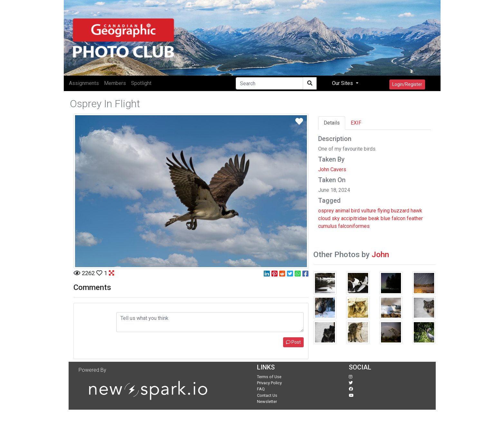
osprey (326, 211)
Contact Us (267, 395)
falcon (399, 218)
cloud (324, 218)
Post (293, 342)
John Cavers (332, 169)
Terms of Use (269, 377)
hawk (416, 211)
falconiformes (354, 226)
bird (355, 211)
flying (384, 211)
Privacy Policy (269, 383)
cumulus (328, 226)
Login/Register (407, 84)
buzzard (400, 211)
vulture (369, 211)
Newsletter (267, 401)
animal (342, 211)
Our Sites (343, 83)
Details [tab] (332, 123)
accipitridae (354, 218)
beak (374, 218)
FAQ (261, 389)
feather (415, 218)
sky (336, 218)
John (380, 255)
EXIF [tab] (356, 123)
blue (385, 218)
